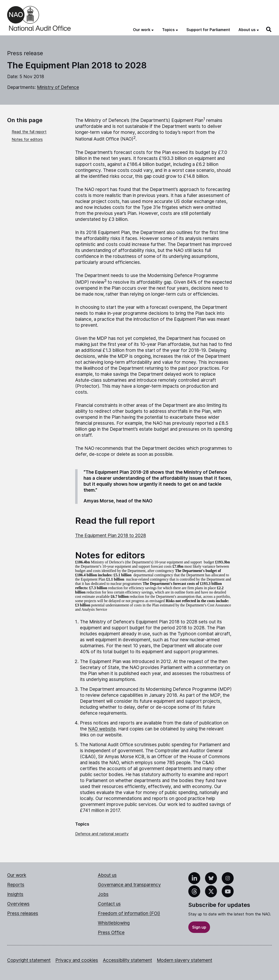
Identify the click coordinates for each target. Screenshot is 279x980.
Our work (17, 875)
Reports (16, 885)
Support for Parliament (208, 30)
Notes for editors (27, 139)
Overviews (18, 904)
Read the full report (29, 132)
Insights (15, 894)
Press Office (111, 933)
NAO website (102, 729)
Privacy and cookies (77, 960)
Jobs (103, 894)
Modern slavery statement (184, 960)
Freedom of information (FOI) (129, 913)
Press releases (23, 913)
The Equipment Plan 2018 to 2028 (111, 536)
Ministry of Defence (58, 87)
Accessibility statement (127, 960)
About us (107, 875)
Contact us (109, 904)
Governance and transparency (129, 885)
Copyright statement (29, 960)
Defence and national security (102, 834)
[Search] (269, 29)
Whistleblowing (114, 923)
